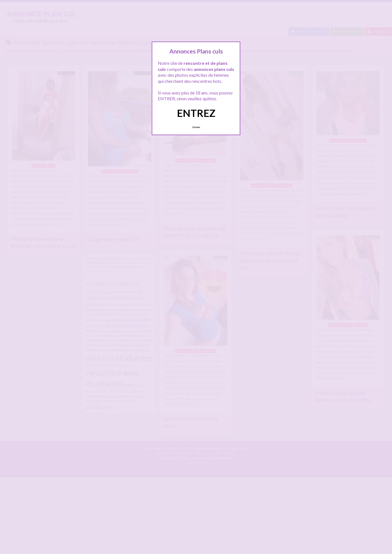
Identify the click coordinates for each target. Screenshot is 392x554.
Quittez (196, 127)
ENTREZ (196, 113)
